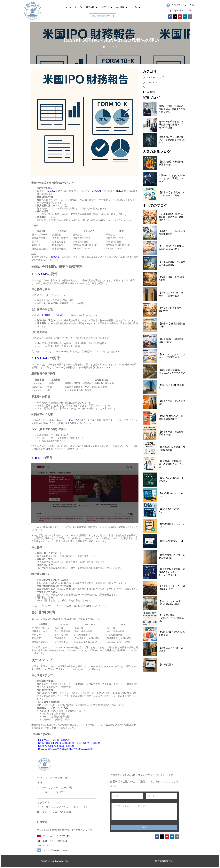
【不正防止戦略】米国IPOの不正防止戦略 (172, 263)
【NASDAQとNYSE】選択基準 (171, 649)
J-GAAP (52, 191)
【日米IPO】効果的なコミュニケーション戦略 (172, 194)
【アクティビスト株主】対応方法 (171, 310)
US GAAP (97, 191)
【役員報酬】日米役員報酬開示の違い (171, 163)
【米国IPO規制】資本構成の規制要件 (56, 746)
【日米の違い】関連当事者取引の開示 (171, 340)
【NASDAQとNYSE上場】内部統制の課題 (170, 603)
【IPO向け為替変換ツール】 (171, 510)
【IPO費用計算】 (167, 665)
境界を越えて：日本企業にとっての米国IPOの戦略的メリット (172, 140)
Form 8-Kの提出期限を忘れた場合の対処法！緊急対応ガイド (171, 217)
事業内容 (92, 7)
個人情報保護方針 (164, 861)
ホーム (68, 7)
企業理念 (107, 7)
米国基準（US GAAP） (53, 315)
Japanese (176, 11)
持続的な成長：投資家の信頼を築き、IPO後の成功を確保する (172, 109)
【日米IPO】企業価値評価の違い (172, 325)
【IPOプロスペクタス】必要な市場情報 (172, 557)
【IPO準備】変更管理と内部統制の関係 (172, 449)
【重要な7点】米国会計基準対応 (53, 740)
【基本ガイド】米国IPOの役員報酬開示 (172, 232)
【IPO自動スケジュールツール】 (172, 495)
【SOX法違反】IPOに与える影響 (172, 279)
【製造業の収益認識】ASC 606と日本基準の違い (172, 371)
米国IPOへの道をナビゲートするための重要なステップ (172, 178)
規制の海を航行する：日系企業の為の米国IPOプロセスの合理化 (172, 125)
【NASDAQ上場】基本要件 (171, 387)
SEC (75, 249)
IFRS (120, 191)
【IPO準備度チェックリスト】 (172, 526)
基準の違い (56, 257)
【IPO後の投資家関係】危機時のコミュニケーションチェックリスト (172, 572)
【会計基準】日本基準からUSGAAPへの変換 (171, 248)
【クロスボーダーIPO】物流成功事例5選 (172, 587)
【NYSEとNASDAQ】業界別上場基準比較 (171, 418)
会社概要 (122, 7)
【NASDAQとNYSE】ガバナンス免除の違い (171, 294)
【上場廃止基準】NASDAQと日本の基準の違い (171, 618)
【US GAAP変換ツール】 (171, 541)
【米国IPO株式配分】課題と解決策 (172, 634)
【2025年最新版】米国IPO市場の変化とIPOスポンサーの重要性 (69, 743)
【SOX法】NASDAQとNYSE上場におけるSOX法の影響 (65, 749)
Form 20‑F (74, 420)
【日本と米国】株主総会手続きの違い (171, 433)
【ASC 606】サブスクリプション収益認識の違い (172, 356)
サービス (78, 7)
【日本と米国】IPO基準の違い (172, 402)
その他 (136, 7)
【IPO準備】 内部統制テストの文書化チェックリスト (171, 464)
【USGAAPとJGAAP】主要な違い (171, 479)
